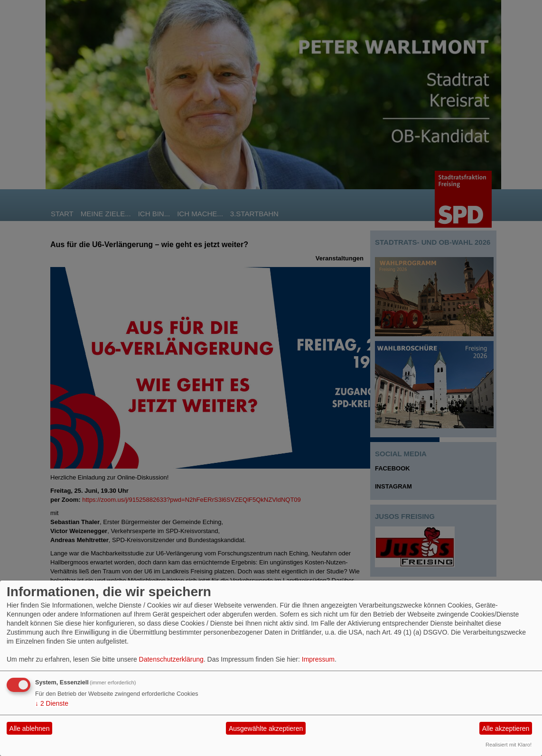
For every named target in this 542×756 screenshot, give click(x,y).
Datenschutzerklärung (171, 659)
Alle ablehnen (30, 728)
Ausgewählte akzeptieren (266, 728)
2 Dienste (52, 703)
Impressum (318, 659)
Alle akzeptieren (506, 728)
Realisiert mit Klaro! (509, 745)
